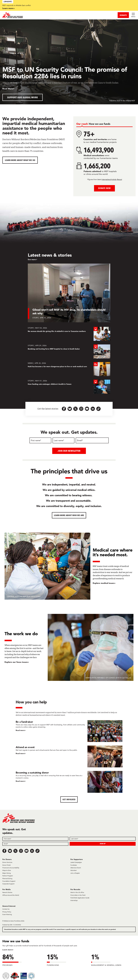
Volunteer (74, 870)
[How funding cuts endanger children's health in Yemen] (69, 387)
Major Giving (7, 873)
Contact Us (6, 909)
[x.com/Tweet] (15, 851)
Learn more (8, 8)
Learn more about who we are (69, 515)
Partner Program (8, 876)
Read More (8, 89)
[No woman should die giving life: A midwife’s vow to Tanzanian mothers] (69, 334)
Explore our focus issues (16, 662)
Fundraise (74, 865)
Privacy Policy (7, 912)
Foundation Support (9, 881)
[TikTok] (37, 851)
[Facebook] (4, 851)
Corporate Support (8, 884)
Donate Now (104, 188)
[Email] (92, 440)
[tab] (82, 124)
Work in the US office (77, 892)
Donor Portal (6, 865)
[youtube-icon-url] (87, 409)
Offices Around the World (11, 895)
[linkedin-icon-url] (93, 409)
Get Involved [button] (69, 799)
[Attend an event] (69, 756)
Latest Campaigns (76, 862)
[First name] (40, 440)
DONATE (123, 15)
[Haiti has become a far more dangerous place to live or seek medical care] (69, 369)
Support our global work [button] (23, 97)
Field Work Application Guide (80, 898)
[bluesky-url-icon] (70, 409)
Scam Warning (7, 914)
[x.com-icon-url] (75, 409)
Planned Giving (7, 878)
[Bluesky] (10, 851)
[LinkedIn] (32, 851)
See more (32, 259)
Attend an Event (76, 868)
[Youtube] (26, 851)
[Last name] (63, 440)
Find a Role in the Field (78, 895)
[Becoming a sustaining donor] (69, 782)
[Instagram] (21, 851)
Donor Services (7, 862)
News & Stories (7, 892)
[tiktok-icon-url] (98, 409)
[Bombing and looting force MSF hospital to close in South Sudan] (69, 351)
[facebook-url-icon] (64, 409)
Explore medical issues (104, 583)
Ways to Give (7, 870)
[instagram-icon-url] (81, 409)
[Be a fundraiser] (69, 731)
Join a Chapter (75, 873)
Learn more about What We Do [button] (20, 160)
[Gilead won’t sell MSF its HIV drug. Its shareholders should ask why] (69, 293)
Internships (74, 900)
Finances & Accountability (11, 868)
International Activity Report (112, 179)
